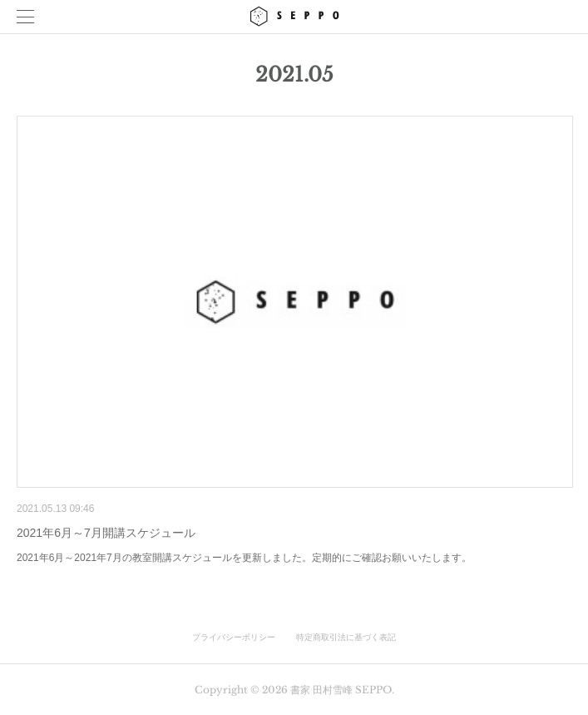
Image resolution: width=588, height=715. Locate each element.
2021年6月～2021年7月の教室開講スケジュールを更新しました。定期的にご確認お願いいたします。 (244, 558)
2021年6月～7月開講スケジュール (106, 533)
